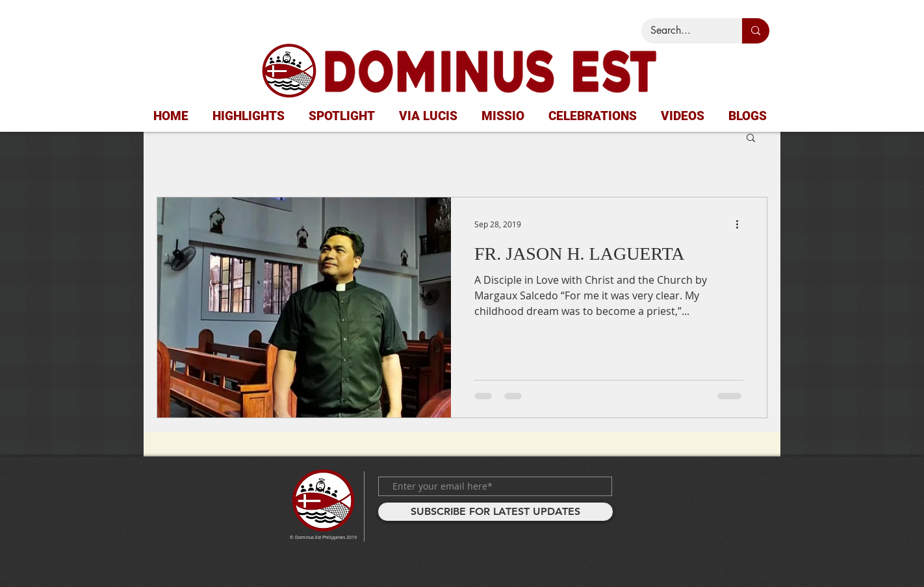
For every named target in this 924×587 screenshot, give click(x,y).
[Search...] (683, 31)
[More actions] (741, 224)
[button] (751, 139)
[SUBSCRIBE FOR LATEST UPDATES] (495, 512)
